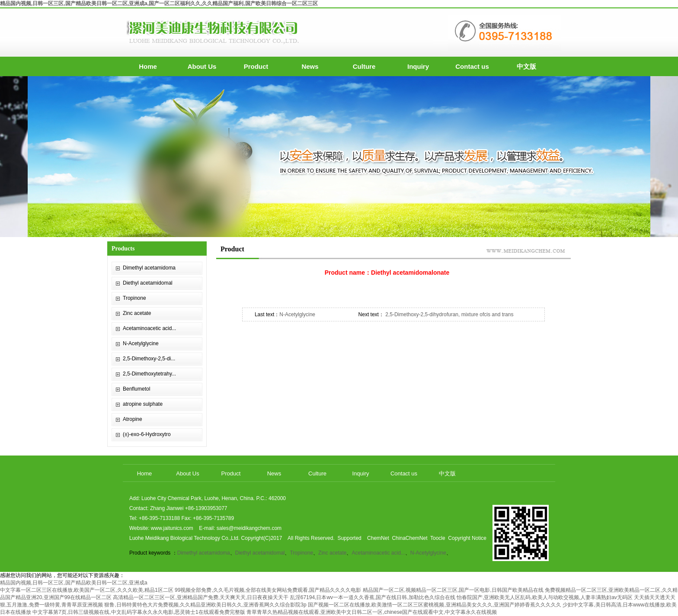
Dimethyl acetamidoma (149, 268)
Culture (364, 66)
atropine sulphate (143, 404)
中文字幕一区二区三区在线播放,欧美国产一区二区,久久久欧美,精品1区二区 (87, 590)
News (310, 66)
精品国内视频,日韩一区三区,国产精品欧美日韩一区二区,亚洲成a (74, 583)
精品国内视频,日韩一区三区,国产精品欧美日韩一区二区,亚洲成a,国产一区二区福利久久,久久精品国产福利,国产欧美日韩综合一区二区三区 (159, 3)
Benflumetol (136, 389)
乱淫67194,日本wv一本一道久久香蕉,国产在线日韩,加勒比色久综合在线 (373, 597)
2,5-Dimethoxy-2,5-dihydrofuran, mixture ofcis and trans (449, 314)
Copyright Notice (467, 538)
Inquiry (418, 66)
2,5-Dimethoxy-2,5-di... (149, 359)
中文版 (526, 66)
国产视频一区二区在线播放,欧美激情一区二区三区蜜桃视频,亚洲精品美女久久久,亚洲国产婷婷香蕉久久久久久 (435, 605)
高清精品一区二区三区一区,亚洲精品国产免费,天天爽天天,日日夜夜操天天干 (201, 597)
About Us (202, 66)
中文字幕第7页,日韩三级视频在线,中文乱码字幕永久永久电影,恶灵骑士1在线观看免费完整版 (139, 612)
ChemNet (378, 538)
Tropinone (134, 298)
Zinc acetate (137, 313)
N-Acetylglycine (141, 343)
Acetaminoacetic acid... (149, 328)
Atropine (133, 419)
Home (148, 66)
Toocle (438, 538)
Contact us (472, 66)
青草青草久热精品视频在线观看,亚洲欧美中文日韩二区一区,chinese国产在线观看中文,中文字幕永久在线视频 (372, 612)
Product (256, 66)
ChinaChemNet (409, 538)
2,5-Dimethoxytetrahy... (149, 374)
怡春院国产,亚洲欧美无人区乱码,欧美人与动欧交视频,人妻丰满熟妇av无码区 (545, 597)
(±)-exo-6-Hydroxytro (147, 434)
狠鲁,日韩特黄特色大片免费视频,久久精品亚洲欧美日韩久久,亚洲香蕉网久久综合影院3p (205, 605)
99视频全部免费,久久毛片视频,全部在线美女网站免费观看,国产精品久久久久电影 (268, 590)
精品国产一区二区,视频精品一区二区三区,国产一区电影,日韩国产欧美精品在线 (453, 590)
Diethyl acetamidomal (148, 283)
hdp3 (339, 157)
